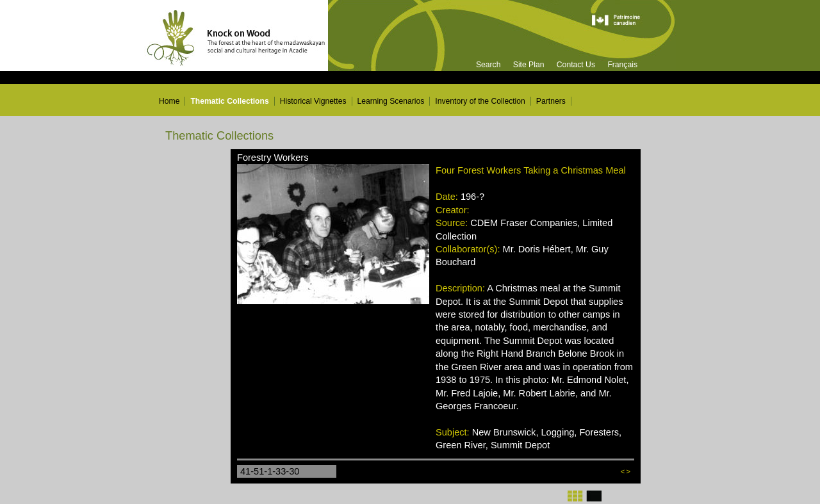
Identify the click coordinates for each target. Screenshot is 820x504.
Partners (551, 101)
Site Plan (529, 65)
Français (622, 65)
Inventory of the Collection (480, 101)
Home (169, 101)
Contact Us (576, 65)
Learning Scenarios (391, 101)
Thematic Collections (229, 101)
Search (488, 65)
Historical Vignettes (313, 101)
